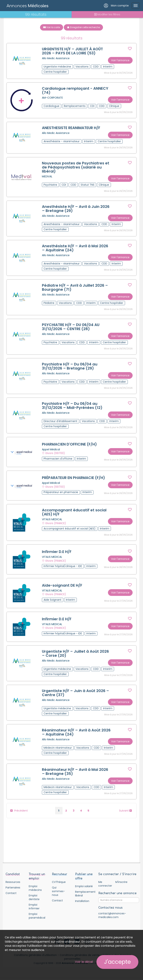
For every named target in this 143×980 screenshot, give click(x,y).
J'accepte (117, 962)
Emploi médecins (35, 889)
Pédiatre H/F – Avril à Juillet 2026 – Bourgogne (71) (75, 288)
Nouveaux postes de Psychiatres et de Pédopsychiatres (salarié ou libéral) (76, 167)
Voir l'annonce (120, 60)
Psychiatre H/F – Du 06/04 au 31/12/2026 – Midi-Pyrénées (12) (72, 406)
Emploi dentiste (34, 898)
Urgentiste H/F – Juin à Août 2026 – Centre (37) (75, 693)
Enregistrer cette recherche (83, 27)
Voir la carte (52, 27)
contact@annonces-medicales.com (112, 916)
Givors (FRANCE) (56, 524)
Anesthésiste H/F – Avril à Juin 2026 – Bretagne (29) (76, 209)
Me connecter (105, 884)
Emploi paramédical (37, 916)
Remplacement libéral (84, 894)
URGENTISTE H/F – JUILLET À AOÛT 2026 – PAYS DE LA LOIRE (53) (72, 51)
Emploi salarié (84, 887)
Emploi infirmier (34, 907)
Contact (11, 894)
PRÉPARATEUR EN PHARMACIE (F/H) (73, 478)
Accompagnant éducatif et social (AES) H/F (74, 513)
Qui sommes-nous (58, 892)
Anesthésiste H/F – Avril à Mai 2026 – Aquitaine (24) (75, 248)
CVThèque (59, 883)
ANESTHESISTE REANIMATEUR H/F (71, 128)
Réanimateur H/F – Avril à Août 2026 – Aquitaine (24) (76, 733)
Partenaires (13, 888)
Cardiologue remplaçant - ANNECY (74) (75, 90)
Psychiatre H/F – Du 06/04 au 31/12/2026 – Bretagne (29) (70, 366)
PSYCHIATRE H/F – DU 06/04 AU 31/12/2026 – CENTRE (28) (71, 327)
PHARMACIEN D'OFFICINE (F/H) (69, 445)
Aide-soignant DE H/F (62, 586)
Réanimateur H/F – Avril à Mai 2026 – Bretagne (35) (75, 772)
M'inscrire (121, 883)
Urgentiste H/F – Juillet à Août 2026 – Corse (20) (75, 654)
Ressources (13, 883)
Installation (82, 902)
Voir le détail (84, 962)
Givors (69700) (55, 453)
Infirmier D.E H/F (57, 552)
